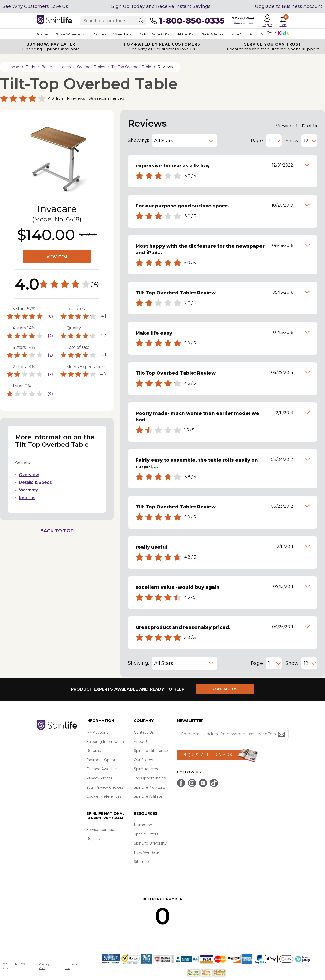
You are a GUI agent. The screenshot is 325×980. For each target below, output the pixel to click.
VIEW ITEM (57, 257)
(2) (50, 336)
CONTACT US (225, 689)
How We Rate (146, 852)
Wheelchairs (122, 34)
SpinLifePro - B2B (150, 787)
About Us (142, 742)
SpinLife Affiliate (148, 796)
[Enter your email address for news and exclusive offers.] (233, 734)
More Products (242, 34)
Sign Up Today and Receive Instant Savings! (161, 6)
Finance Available (102, 769)
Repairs (93, 839)
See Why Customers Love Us (35, 6)
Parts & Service (212, 34)
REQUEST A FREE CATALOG (208, 755)
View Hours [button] (243, 23)
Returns (27, 498)
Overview (29, 475)
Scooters (43, 34)
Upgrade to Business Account (289, 6)
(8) (50, 316)
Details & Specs (35, 482)
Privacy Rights (99, 778)
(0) (50, 394)
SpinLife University (150, 843)
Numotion (143, 825)
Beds (143, 34)
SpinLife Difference (151, 751)
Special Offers (146, 834)
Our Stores (143, 760)
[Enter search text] (113, 21)
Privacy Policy (44, 966)
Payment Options (102, 760)
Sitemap (141, 862)
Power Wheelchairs (70, 34)
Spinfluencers (146, 769)
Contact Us (144, 732)
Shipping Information (105, 742)
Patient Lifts (160, 34)
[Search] (141, 21)
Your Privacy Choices (105, 787)
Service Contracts (102, 830)
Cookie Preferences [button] (104, 796)
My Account (97, 732)
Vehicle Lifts (185, 34)
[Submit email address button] (282, 735)
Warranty (28, 490)
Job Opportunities (150, 778)
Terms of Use (71, 966)
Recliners (100, 34)
